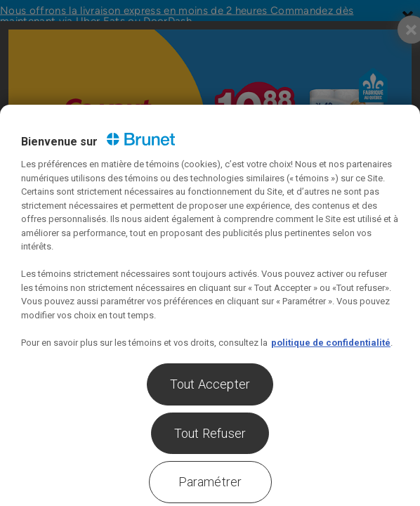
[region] (210, 305)
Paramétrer (210, 482)
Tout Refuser (210, 433)
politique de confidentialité (331, 343)
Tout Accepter (210, 384)
